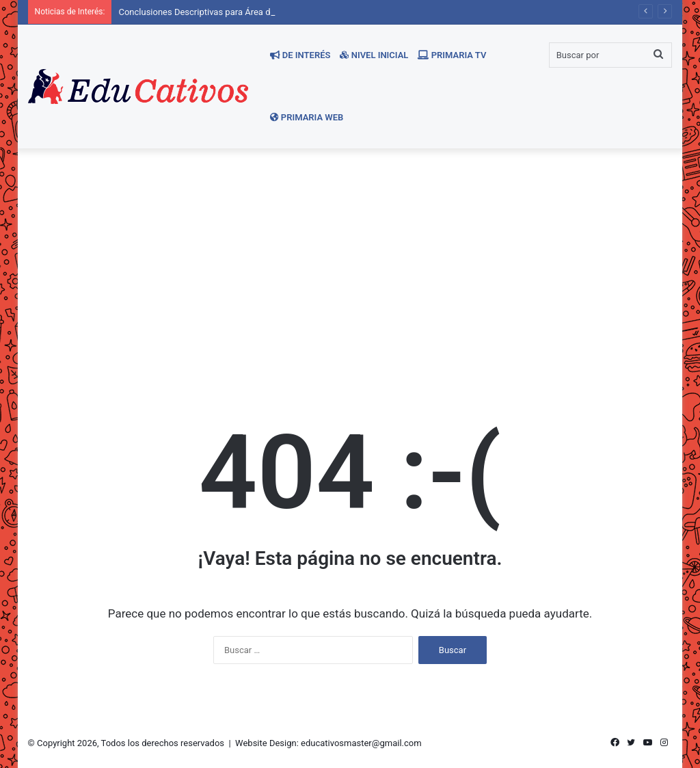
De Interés (300, 55)
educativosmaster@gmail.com (361, 743)
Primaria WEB (307, 117)
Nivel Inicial (374, 55)
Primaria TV (452, 55)
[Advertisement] (350, 265)
